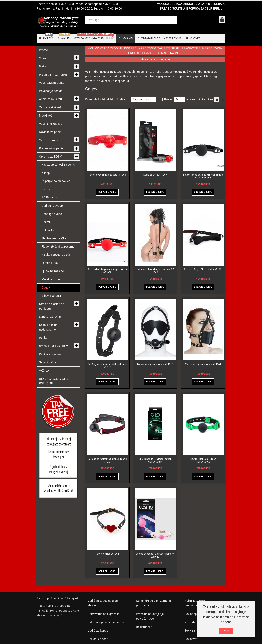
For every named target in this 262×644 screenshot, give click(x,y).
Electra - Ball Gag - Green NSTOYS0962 (203, 460)
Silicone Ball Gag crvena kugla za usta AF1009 (107, 271)
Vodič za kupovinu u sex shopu (103, 603)
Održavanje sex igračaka (104, 614)
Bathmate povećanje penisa (106, 622)
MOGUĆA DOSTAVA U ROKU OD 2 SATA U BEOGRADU (191, 4)
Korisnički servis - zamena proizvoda (153, 603)
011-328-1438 (64, 4)
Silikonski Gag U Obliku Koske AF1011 (203, 269)
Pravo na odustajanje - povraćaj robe (151, 616)
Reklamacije (144, 627)
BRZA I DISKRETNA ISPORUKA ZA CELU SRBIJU (191, 8)
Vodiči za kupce (98, 631)
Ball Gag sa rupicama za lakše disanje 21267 (107, 366)
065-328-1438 (109, 4)
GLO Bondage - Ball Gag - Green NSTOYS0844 (155, 460)
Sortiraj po (123, 99)
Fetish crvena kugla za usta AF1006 (107, 175)
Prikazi (169, 99)
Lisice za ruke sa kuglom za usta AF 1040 (155, 271)
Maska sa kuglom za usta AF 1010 (155, 364)
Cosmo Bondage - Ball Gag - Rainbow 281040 (155, 555)
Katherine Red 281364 (107, 554)
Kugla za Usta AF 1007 (155, 175)
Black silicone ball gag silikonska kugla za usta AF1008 (203, 176)
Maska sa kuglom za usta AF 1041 (203, 364)
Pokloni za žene (98, 639)
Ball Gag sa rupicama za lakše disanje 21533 (107, 460)
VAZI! (226, 631)
